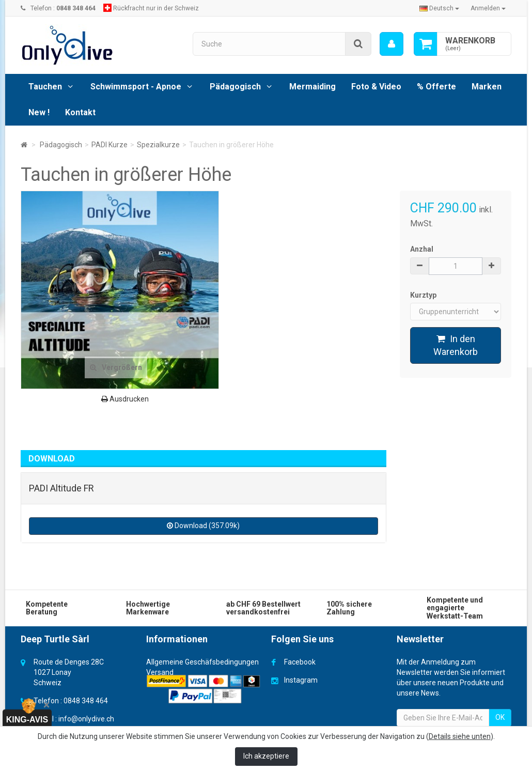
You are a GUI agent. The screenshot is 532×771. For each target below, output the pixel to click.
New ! (39, 112)
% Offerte (436, 87)
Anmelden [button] (488, 8)
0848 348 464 (86, 701)
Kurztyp (424, 295)
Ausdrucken (125, 399)
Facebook (300, 662)
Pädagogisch (235, 87)
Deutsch (439, 8)
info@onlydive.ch (86, 719)
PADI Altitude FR (61, 488)
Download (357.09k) (203, 526)
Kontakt (80, 112)
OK (500, 717)
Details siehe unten (460, 736)
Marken (487, 87)
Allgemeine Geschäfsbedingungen (202, 662)
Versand (160, 672)
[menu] (392, 44)
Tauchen (45, 87)
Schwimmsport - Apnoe (136, 87)
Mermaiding (312, 87)
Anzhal (422, 249)
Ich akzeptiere (266, 756)
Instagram (301, 680)
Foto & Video (376, 87)
